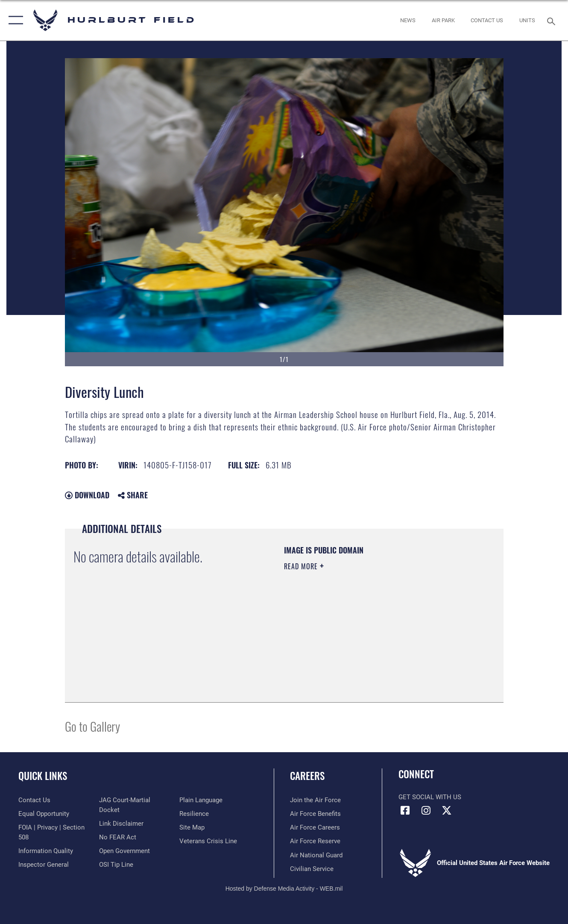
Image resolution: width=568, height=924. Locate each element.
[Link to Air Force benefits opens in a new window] (315, 814)
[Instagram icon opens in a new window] (426, 810)
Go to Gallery (92, 726)
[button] (14, 20)
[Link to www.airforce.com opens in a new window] (315, 800)
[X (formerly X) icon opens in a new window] (447, 810)
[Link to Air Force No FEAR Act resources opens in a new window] (118, 837)
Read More (302, 566)
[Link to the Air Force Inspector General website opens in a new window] (44, 865)
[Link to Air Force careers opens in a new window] (315, 827)
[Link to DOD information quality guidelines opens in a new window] (46, 851)
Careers (307, 776)
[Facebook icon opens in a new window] (405, 810)
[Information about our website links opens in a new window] (121, 824)
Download (87, 495)
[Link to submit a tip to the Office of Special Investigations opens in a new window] (116, 865)
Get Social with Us (430, 797)
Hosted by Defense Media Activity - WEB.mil (284, 889)
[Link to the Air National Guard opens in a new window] (316, 855)
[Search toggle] (553, 20)
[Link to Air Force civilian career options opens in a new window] (312, 869)
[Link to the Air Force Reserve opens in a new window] (315, 841)
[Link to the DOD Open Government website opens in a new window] (124, 851)
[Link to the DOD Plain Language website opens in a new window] (201, 800)
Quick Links (43, 776)
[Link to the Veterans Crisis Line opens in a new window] (208, 841)
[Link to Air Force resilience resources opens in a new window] (194, 814)
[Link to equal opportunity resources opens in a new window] (44, 814)
